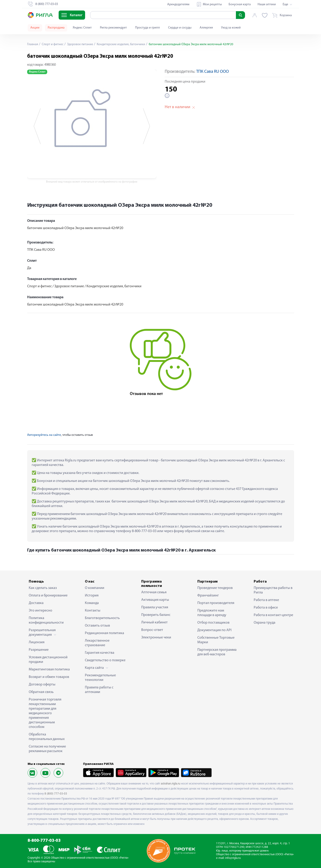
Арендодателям (178, 4)
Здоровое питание (80, 44)
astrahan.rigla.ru (171, 784)
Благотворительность (102, 618)
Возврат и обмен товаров (49, 677)
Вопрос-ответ (152, 630)
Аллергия (206, 28)
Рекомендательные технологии (100, 678)
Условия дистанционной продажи (48, 660)
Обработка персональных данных (47, 737)
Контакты (93, 611)
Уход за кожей (231, 28)
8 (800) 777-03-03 (56, 794)
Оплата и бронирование (48, 596)
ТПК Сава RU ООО (213, 72)
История (92, 596)
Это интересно (40, 611)
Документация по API (214, 630)
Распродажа (56, 28)
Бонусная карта (240, 4)
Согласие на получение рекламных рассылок (47, 749)
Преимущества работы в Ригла (273, 590)
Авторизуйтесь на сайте (44, 435)
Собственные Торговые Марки (216, 640)
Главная (33, 44)
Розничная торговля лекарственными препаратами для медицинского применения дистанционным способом (45, 713)
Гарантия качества (100, 653)
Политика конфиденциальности (46, 620)
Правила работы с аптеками (99, 690)
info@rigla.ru (233, 858)
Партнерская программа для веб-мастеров (217, 652)
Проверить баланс (156, 615)
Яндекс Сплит (82, 28)
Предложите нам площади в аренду (212, 613)
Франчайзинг (208, 596)
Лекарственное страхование (97, 643)
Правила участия (155, 607)
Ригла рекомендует (113, 28)
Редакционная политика (104, 633)
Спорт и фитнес (52, 44)
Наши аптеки (267, 4)
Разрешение (39, 650)
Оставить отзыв (97, 626)
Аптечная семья (154, 592)
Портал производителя (216, 603)
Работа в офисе (266, 608)
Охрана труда (265, 623)
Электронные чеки (156, 638)
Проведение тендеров (215, 588)
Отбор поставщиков (213, 623)
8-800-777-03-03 (44, 841)
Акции (35, 28)
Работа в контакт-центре (273, 615)
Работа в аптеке (266, 600)
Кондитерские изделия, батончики (121, 44)
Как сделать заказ (43, 588)
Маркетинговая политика (49, 669)
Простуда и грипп (147, 28)
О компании (95, 588)
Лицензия (37, 642)
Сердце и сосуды (180, 28)
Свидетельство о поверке (105, 660)
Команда (92, 603)
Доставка (36, 603)
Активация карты (155, 600)
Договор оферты (42, 685)
